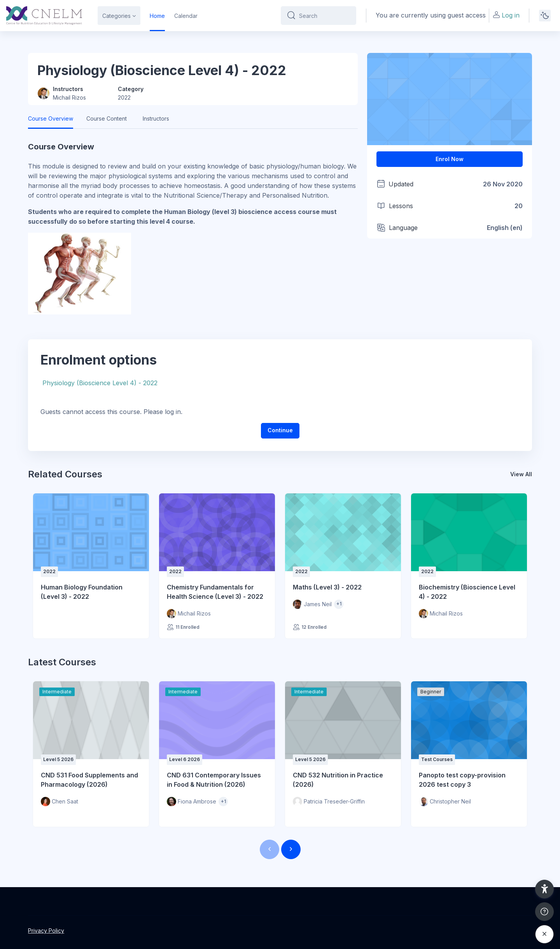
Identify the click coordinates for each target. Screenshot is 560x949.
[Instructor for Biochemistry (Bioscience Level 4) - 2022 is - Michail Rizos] (441, 614)
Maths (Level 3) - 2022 (327, 587)
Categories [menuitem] (116, 16)
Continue (280, 430)
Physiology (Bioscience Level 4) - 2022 (100, 383)
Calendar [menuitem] (186, 16)
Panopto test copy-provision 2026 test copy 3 (462, 780)
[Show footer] (544, 912)
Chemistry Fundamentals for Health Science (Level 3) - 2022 (215, 592)
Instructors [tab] (156, 118)
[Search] (325, 16)
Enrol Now (450, 159)
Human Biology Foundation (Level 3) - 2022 (82, 592)
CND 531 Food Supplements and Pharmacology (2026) (89, 780)
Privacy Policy (46, 931)
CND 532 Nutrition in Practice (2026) (338, 780)
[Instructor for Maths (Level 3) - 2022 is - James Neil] (312, 604)
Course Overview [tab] (51, 118)
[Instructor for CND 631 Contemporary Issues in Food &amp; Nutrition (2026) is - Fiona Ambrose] (192, 802)
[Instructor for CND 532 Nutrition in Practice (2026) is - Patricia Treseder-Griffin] (329, 802)
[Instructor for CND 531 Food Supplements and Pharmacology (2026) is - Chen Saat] (59, 802)
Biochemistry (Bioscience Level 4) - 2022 (467, 592)
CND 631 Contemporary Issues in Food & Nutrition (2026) (214, 780)
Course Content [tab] (107, 118)
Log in (506, 15)
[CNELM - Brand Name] (44, 16)
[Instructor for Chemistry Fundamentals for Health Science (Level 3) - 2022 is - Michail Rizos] (189, 614)
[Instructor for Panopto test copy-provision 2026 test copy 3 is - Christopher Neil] (445, 802)
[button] (544, 889)
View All (521, 474)
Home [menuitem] (157, 16)
